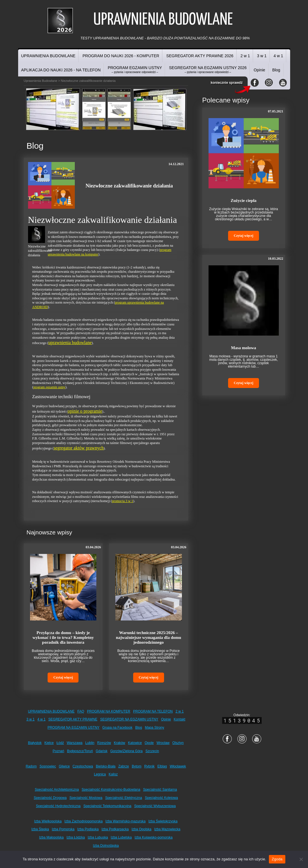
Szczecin (152, 751)
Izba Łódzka (76, 837)
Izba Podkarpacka (115, 829)
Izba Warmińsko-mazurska (126, 821)
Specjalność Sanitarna (160, 790)
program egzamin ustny (49, 387)
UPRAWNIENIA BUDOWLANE (48, 56)
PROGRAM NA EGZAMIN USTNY (74, 728)
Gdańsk (102, 751)
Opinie (259, 70)
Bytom (137, 766)
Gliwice (64, 766)
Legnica (100, 774)
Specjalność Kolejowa (161, 798)
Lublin (90, 743)
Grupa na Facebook (117, 728)
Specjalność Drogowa (50, 798)
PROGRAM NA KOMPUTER (109, 711)
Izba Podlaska (88, 829)
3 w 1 (262, 56)
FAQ (81, 711)
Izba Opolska (141, 829)
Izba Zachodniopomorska (83, 821)
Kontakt (180, 719)
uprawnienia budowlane (70, 343)
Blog (276, 70)
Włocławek (178, 766)
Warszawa (75, 743)
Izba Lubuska (98, 837)
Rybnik (149, 766)
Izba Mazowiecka (167, 829)
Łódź (60, 743)
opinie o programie (85, 411)
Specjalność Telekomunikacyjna (107, 806)
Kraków (120, 743)
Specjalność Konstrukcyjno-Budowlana (111, 790)
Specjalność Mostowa (86, 798)
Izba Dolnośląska (106, 846)
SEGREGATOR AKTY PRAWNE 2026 (200, 56)
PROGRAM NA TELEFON (153, 711)
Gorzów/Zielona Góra (126, 751)
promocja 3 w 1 (123, 501)
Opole (149, 743)
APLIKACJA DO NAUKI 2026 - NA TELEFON (61, 70)
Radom (31, 766)
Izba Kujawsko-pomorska (154, 837)
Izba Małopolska (51, 837)
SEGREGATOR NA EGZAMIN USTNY (129, 719)
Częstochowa (83, 766)
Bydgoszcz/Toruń (80, 751)
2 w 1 (245, 56)
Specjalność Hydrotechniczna (58, 806)
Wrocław (163, 743)
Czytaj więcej (63, 677)
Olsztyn (178, 743)
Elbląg (162, 766)
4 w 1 (278, 56)
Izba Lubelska (121, 837)
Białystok (35, 743)
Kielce (49, 743)
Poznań (59, 751)
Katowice (135, 743)
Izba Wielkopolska (48, 821)
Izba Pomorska (63, 829)
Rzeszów (104, 743)
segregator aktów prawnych (79, 448)
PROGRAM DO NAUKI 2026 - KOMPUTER (121, 56)
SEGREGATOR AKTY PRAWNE (73, 719)
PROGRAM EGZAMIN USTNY (135, 70)
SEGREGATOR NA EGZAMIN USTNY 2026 (208, 70)
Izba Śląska (40, 829)
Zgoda (277, 859)
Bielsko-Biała (106, 766)
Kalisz (113, 774)
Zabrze (124, 766)
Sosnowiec (48, 766)
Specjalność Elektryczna (124, 798)
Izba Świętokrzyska (163, 821)
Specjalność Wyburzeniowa (155, 806)
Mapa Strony (154, 728)
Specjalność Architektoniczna (57, 790)
